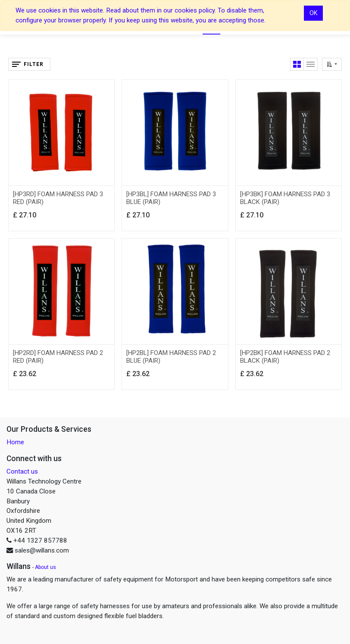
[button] (332, 64)
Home (15, 442)
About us (45, 567)
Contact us (22, 471)
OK (313, 13)
